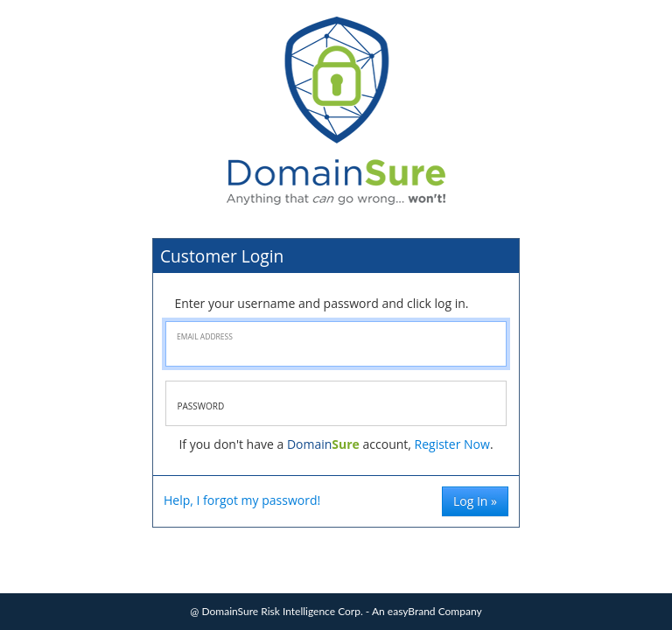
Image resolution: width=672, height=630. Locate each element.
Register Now (452, 444)
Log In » (475, 501)
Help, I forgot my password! (242, 500)
